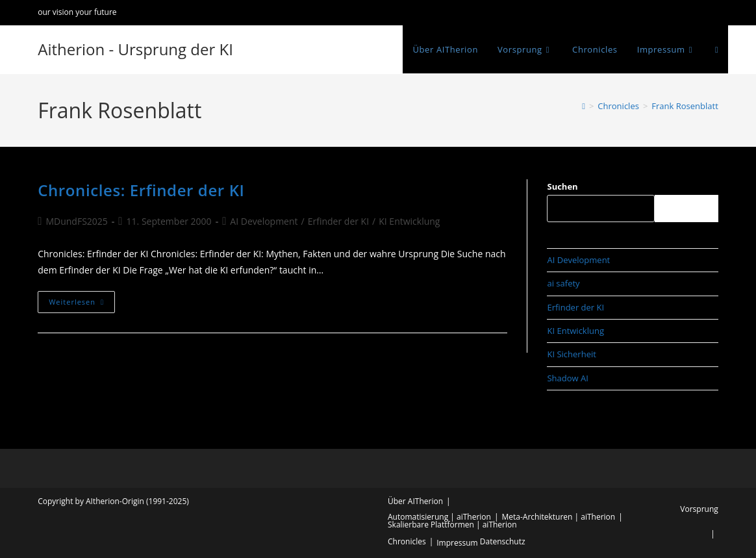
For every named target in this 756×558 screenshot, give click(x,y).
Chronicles (407, 541)
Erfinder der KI (338, 221)
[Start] (584, 106)
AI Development (264, 221)
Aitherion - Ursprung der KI (135, 49)
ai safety (563, 283)
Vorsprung (699, 509)
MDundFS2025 (76, 221)
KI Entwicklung (409, 221)
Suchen (562, 186)
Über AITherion (415, 501)
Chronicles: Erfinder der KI (141, 190)
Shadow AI (567, 378)
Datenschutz (503, 541)
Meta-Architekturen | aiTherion (559, 517)
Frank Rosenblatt (685, 106)
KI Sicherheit (571, 354)
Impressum (457, 543)
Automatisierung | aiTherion (439, 517)
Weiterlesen (82, 304)
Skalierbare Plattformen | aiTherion (452, 525)
